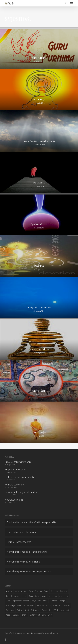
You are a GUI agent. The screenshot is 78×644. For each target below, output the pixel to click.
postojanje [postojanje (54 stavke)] (10, 605)
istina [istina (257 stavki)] (51, 596)
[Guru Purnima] (39, 48)
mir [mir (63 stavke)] (40, 601)
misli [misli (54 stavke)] (45, 601)
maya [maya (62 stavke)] (34, 601)
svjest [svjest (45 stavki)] (44, 610)
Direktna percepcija (40, 571)
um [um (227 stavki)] (51, 610)
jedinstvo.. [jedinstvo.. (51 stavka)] (64, 596)
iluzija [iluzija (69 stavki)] (44, 596)
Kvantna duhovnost (15, 485)
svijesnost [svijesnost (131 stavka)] (10, 610)
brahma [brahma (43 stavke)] (38, 591)
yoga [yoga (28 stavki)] (8, 615)
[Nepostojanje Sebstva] (39, 339)
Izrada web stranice (52, 633)
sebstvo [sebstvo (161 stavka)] (40, 605)
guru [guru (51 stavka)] (37, 596)
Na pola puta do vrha (26, 532)
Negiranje (35, 562)
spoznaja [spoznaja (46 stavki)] (66, 605)
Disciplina (39, 266)
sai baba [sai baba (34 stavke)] (31, 605)
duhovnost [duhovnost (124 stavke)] (16, 596)
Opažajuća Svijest (39, 224)
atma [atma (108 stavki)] (17, 591)
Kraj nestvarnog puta (15, 469)
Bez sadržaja (39, 183)
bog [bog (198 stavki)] (31, 591)
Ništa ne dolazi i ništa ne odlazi (20, 477)
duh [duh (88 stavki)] (7, 596)
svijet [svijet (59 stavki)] (27, 610)
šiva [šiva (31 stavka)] (44, 615)
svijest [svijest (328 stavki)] (19, 610)
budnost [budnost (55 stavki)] (54, 591)
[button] (72, 3)
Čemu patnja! (39, 432)
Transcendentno (23, 542)
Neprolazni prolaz (14, 500)
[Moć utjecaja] (39, 89)
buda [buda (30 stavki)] (46, 591)
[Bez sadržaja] (39, 173)
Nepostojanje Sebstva (39, 349)
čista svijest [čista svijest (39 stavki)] (35, 615)
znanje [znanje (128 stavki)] (25, 615)
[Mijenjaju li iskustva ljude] (39, 297)
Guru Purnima (39, 58)
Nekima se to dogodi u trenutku (21, 492)
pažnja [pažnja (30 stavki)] (62, 601)
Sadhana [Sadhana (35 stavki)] (21, 605)
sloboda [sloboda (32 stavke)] (56, 605)
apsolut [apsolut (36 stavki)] (9, 591)
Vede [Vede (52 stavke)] (57, 610)
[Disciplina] (39, 256)
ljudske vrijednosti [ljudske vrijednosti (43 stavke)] (21, 601)
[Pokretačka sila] (39, 381)
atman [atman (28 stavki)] (24, 591)
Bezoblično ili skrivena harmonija (39, 141)
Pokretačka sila (39, 391)
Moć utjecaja (39, 99)
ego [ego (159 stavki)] (25, 596)
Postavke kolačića (37, 633)
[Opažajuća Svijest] (39, 214)
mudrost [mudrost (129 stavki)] (53, 601)
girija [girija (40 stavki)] (31, 596)
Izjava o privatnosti (23, 633)
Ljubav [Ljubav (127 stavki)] (8, 601)
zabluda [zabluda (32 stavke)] (16, 615)
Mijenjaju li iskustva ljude (39, 308)
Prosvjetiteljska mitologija (18, 462)
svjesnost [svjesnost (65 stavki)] (35, 610)
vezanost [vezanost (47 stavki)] (65, 610)
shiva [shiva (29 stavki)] (48, 605)
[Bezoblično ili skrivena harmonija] (39, 131)
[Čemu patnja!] (39, 422)
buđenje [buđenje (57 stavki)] (64, 591)
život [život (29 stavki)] (50, 615)
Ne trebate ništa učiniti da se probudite (36, 522)
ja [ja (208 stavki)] (56, 596)
